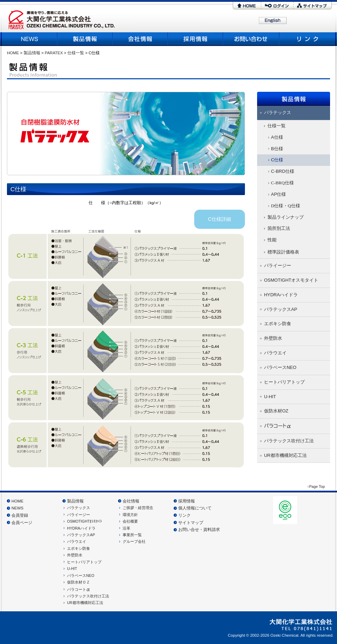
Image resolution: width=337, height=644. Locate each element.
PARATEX (54, 53)
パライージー (79, 515)
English (273, 21)
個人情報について (195, 508)
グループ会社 (134, 541)
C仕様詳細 (220, 219)
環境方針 (130, 515)
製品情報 (85, 39)
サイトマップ (313, 6)
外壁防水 (75, 555)
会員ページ (22, 523)
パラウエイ (77, 541)
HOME (247, 6)
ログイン (277, 6)
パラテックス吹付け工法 (88, 596)
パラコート (79, 589)
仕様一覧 (76, 53)
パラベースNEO (81, 575)
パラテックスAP (81, 535)
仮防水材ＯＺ (79, 582)
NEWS (30, 39)
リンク (307, 39)
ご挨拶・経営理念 (138, 508)
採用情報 (195, 39)
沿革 (126, 528)
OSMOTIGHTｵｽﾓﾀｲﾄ (85, 521)
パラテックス (79, 508)
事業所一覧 (132, 535)
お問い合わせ (251, 39)
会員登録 (20, 515)
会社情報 (131, 501)
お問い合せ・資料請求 (199, 530)
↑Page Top (316, 486)
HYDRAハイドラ (81, 528)
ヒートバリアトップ (84, 562)
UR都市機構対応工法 (85, 603)
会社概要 (140, 39)
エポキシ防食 (79, 548)
